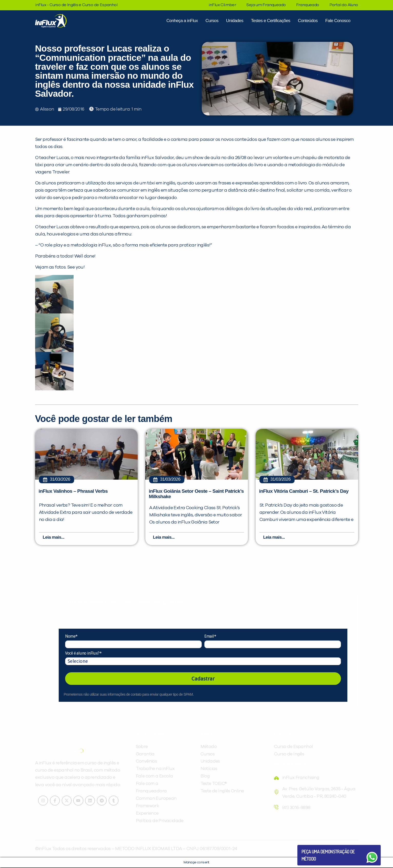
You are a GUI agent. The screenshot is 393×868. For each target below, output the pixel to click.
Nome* (71, 637)
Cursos (212, 21)
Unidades (235, 21)
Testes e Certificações (271, 21)
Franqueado (308, 5)
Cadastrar (203, 679)
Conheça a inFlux (182, 21)
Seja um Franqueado (266, 5)
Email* (210, 637)
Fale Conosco (338, 21)
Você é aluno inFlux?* (83, 654)
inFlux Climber (223, 5)
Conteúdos (308, 21)
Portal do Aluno (344, 5)
